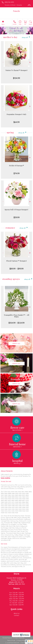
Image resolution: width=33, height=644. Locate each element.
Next (30, 62)
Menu (3, 24)
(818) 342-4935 (9, 2)
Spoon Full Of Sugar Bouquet (16, 210)
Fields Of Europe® (17, 166)
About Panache (7, 471)
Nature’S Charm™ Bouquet (16, 70)
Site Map (24, 643)
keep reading (5, 478)
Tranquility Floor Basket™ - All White (17, 316)
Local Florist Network (13, 643)
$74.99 (17, 173)
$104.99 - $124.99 (16, 323)
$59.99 (17, 217)
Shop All (25, 37)
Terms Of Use (11, 640)
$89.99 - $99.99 (16, 269)
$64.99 (16, 122)
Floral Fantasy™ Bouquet (17, 261)
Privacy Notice (22, 640)
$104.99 (16, 78)
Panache (17, 11)
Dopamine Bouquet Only (17, 114)
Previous (3, 62)
